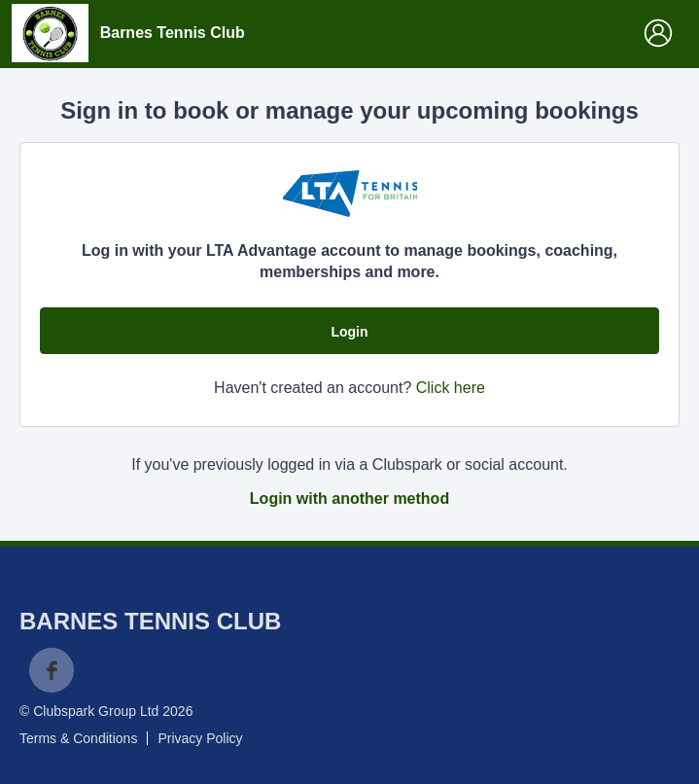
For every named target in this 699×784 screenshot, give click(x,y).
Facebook (52, 670)
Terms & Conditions (78, 738)
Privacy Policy (200, 738)
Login (349, 332)
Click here (451, 388)
